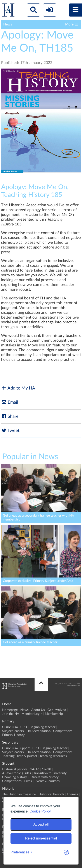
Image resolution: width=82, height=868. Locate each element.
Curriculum (10, 727)
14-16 (35, 769)
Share (10, 416)
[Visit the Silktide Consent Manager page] (66, 852)
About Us (38, 710)
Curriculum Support (16, 748)
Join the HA (10, 714)
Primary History (13, 735)
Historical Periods (51, 794)
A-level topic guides (17, 773)
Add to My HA (18, 388)
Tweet (10, 431)
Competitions (63, 731)
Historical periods (15, 769)
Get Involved (57, 710)
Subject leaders (13, 731)
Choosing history (15, 777)
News (24, 710)
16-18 (47, 769)
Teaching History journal (20, 756)
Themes (72, 794)
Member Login (32, 714)
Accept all (41, 824)
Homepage (10, 710)
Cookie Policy (40, 811)
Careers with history (44, 777)
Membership (54, 714)
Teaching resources (53, 756)
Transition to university (50, 773)
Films (28, 781)
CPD (24, 727)
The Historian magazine (19, 794)
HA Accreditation (38, 731)
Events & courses (47, 781)
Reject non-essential (41, 838)
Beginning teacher (42, 727)
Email (10, 402)
